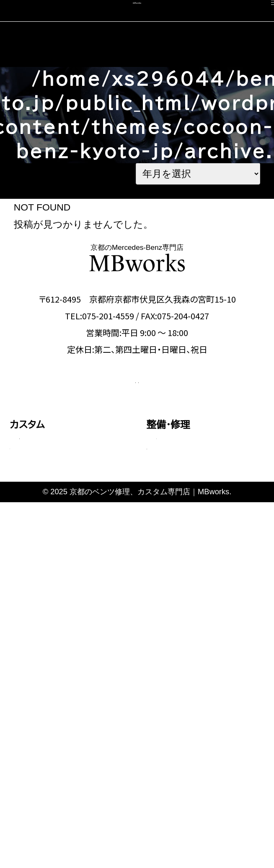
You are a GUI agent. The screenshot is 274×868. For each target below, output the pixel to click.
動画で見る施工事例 (53, 634)
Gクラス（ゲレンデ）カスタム (65, 586)
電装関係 (171, 555)
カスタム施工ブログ (188, 746)
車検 (19, 680)
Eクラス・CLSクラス (53, 533)
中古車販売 (34, 724)
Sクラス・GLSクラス (53, 568)
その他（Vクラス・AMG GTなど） (69, 610)
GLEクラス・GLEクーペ (60, 550)
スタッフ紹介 (173, 702)
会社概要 (166, 724)
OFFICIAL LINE (188, 417)
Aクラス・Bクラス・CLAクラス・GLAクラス (71, 491)
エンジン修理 (178, 485)
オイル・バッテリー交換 (194, 520)
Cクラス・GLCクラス (54, 515)
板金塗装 (171, 502)
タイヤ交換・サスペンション (200, 537)
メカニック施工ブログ (192, 768)
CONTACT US (84, 417)
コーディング (36, 702)
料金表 (31, 652)
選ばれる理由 (175, 680)
